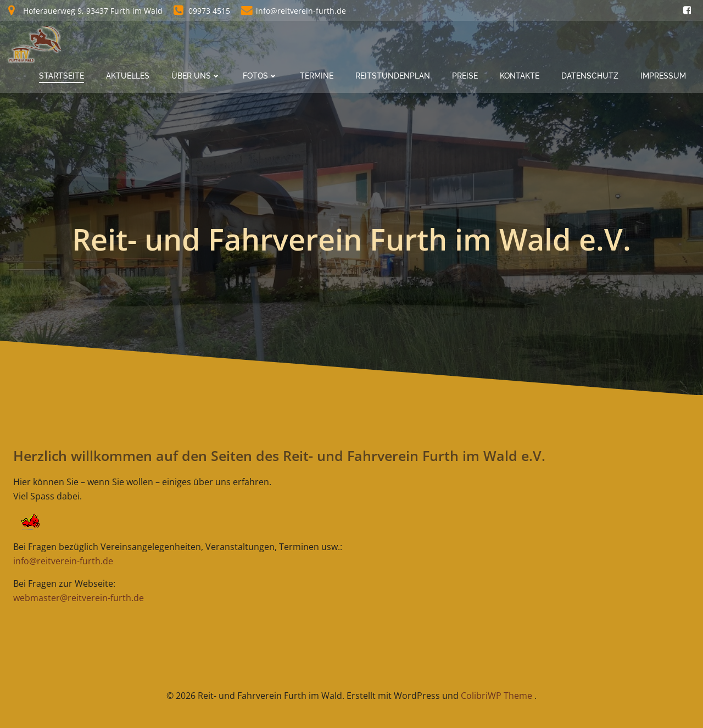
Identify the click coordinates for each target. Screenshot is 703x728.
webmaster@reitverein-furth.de (79, 598)
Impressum (663, 76)
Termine (317, 76)
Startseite (62, 76)
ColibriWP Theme (496, 696)
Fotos (260, 76)
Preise (465, 76)
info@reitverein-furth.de (63, 561)
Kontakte (520, 76)
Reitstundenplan (393, 76)
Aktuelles (128, 76)
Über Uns (196, 76)
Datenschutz (590, 76)
